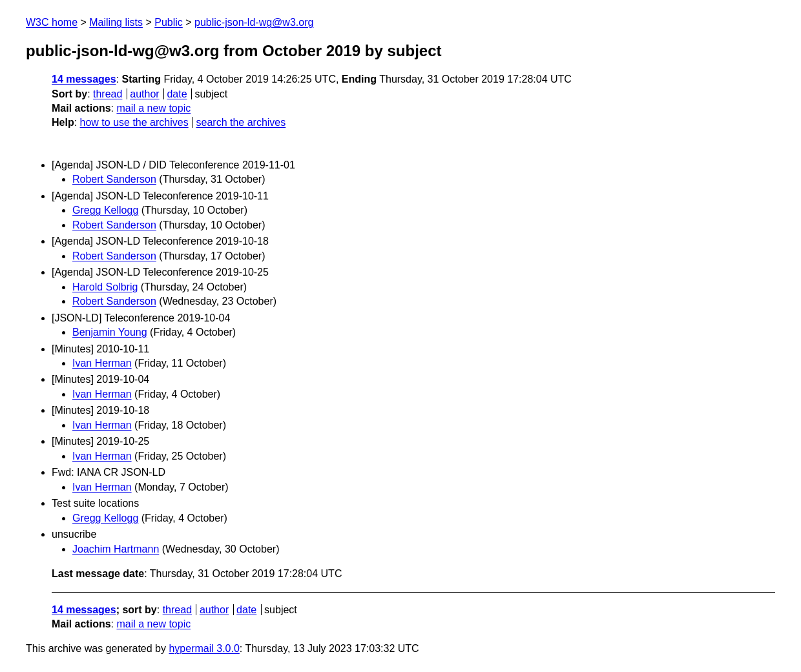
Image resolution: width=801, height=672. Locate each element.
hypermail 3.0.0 (204, 648)
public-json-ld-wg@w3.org (254, 22)
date (177, 94)
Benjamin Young (110, 332)
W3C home (52, 22)
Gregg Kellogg (105, 210)
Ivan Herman (102, 363)
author (144, 94)
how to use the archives (134, 122)
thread (108, 94)
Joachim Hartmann (116, 549)
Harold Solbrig (105, 287)
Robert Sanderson (114, 179)
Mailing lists (116, 22)
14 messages (84, 79)
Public (169, 22)
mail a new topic (153, 108)
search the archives (241, 122)
